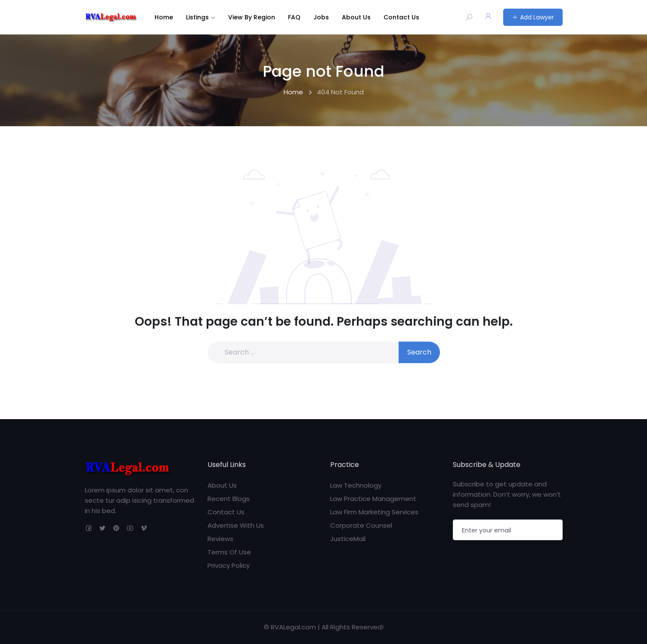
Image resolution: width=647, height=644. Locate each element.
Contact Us (401, 17)
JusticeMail (348, 539)
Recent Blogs (229, 499)
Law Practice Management (373, 499)
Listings (197, 17)
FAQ (294, 17)
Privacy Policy (229, 565)
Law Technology (356, 485)
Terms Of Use (229, 552)
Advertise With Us (236, 525)
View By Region (252, 17)
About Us (356, 17)
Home (164, 17)
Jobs (321, 17)
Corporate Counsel (361, 525)
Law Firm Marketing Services (374, 512)
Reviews (220, 539)
